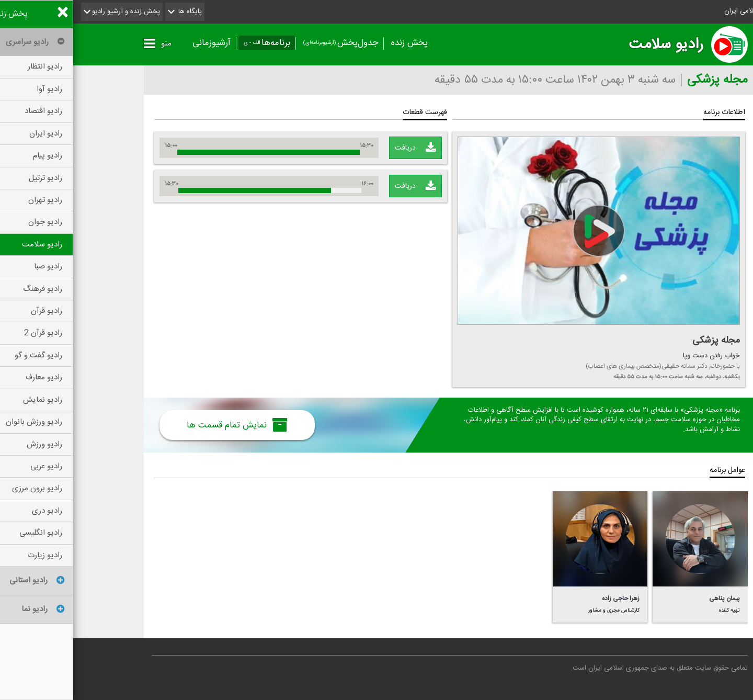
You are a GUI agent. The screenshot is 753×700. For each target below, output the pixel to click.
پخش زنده (336, 43)
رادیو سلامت (593, 44)
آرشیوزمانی (138, 43)
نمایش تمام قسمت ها (164, 425)
